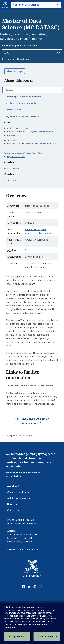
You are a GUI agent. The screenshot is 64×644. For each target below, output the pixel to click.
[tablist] (36, 5)
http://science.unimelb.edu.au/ (41, 144)
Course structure (14, 110)
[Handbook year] (32, 53)
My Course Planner (16, 156)
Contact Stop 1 (14, 135)
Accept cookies (17, 636)
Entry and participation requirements (23, 97)
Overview (10, 90)
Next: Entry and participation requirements (32, 421)
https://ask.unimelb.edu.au (40, 132)
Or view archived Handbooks (15, 59)
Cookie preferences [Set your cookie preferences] (47, 636)
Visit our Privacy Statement (23, 625)
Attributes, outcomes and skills (21, 103)
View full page (15, 71)
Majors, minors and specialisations (22, 116)
